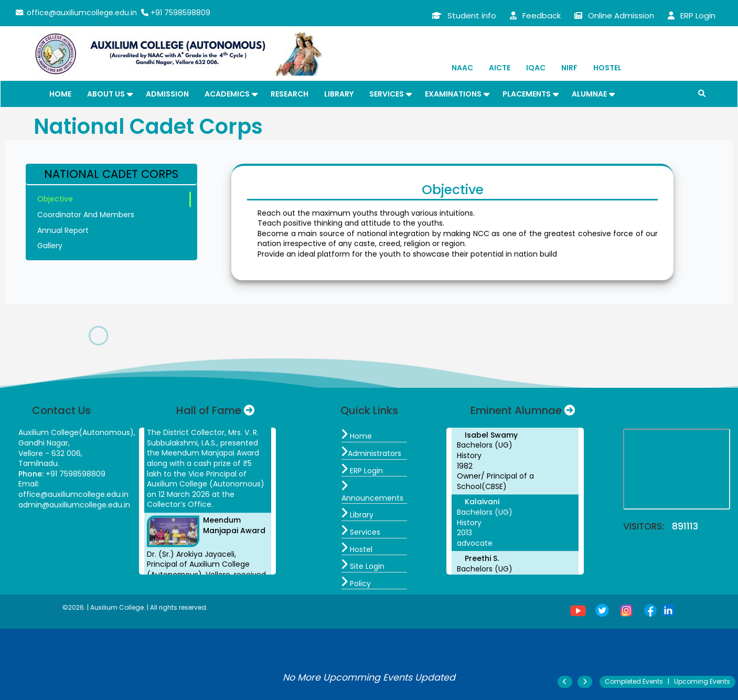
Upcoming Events (702, 681)
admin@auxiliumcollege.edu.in (74, 505)
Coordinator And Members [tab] (86, 215)
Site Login (363, 566)
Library (339, 94)
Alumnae (589, 94)
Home (60, 94)
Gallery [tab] (50, 246)
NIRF (569, 68)
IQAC (536, 68)
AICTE (500, 68)
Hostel (607, 68)
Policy (356, 584)
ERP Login (362, 471)
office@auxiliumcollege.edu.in (73, 494)
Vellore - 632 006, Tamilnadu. (50, 459)
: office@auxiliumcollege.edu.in (76, 13)
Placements (527, 94)
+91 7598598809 (176, 13)
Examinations (453, 94)
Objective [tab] (55, 199)
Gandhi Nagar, (44, 443)
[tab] (112, 174)
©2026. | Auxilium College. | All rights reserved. (135, 607)
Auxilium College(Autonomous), (77, 432)
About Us (106, 94)
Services (387, 94)
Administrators (371, 453)
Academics (227, 94)
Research (290, 94)
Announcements (372, 493)
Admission (167, 94)
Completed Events (634, 681)
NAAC (462, 68)
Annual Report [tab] (63, 230)
